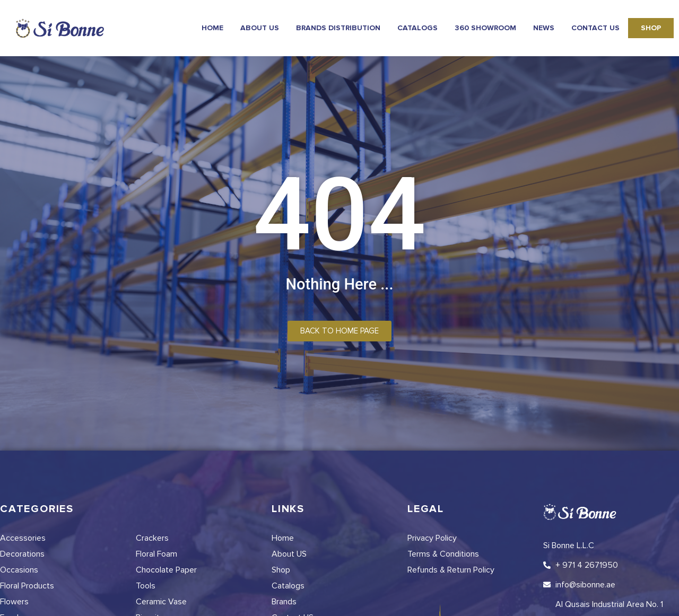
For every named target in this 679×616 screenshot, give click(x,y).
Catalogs (417, 28)
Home (212, 28)
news (544, 28)
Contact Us (595, 28)
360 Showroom (485, 28)
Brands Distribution (338, 28)
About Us (260, 28)
